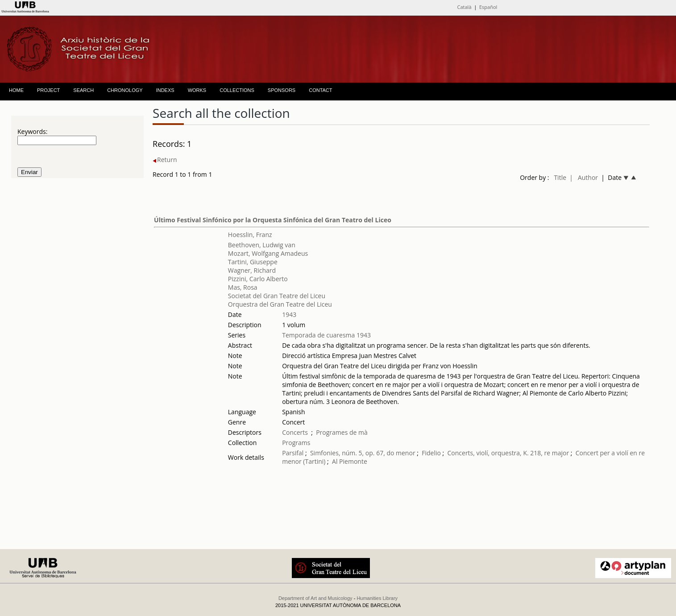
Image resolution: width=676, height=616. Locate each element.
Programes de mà (342, 432)
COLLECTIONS (237, 90)
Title (560, 177)
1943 (289, 314)
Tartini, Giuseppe (253, 262)
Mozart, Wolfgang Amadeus (268, 253)
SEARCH (83, 90)
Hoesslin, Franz (250, 235)
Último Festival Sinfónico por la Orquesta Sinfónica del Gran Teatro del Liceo (273, 220)
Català (464, 7)
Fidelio (431, 453)
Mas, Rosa (243, 287)
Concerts (295, 432)
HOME (16, 90)
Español (488, 7)
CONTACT (320, 90)
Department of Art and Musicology (315, 598)
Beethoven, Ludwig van (262, 245)
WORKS (197, 90)
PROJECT (48, 90)
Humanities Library (377, 598)
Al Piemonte (350, 461)
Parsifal (293, 453)
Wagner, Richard (252, 270)
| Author (584, 177)
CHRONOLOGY (125, 90)
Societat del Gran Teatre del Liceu (277, 296)
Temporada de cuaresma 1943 (326, 335)
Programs (296, 443)
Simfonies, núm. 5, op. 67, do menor (363, 453)
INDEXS (165, 90)
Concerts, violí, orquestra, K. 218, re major (508, 453)
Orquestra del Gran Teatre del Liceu (280, 304)
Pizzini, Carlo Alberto (258, 279)
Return (165, 160)
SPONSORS (282, 90)
